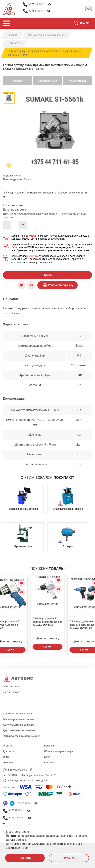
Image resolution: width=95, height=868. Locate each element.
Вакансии (50, 746)
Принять (25, 858)
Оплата (16, 247)
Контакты (50, 763)
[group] (54, 130)
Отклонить (69, 858)
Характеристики (47, 81)
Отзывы (8, 763)
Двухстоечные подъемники (19, 730)
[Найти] (76, 24)
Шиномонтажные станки (17, 714)
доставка (31, 236)
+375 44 (40, 5)
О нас (6, 757)
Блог (47, 757)
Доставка (8, 751)
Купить (48, 275)
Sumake (27, 179)
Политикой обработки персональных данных (36, 836)
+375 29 (27, 803)
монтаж (33, 256)
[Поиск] (83, 24)
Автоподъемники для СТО (19, 725)
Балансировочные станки (18, 719)
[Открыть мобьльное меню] (6, 23)
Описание (18, 81)
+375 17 (40, 11)
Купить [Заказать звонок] (47, 647)
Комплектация (77, 81)
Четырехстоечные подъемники (22, 736)
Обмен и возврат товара (58, 751)
